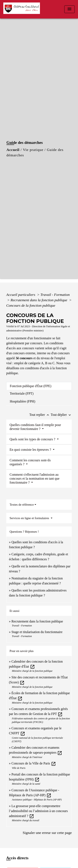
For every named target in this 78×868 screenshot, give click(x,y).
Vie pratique (33, 150)
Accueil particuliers (21, 295)
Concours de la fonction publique (31, 305)
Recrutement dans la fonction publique (39, 300)
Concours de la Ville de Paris (34, 763)
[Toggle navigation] (69, 9)
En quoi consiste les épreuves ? (31, 450)
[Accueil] (23, 9)
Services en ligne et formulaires (30, 518)
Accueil (13, 150)
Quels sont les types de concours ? (33, 439)
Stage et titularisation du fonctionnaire (37, 632)
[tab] (39, 386)
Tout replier (40, 415)
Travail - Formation (55, 295)
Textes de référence (22, 505)
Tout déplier (61, 415)
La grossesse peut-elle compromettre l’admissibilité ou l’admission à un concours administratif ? (38, 811)
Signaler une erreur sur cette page (47, 833)
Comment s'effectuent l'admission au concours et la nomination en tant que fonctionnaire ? (35, 478)
